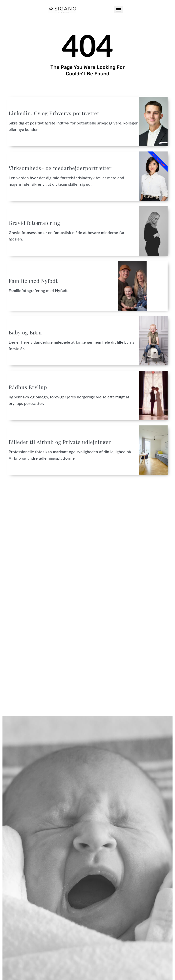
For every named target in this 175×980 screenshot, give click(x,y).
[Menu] (119, 10)
